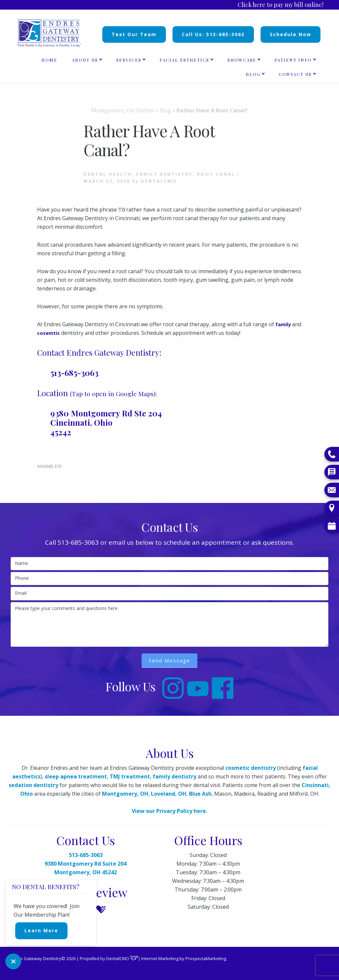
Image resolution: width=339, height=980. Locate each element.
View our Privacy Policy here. (169, 811)
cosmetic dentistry (251, 768)
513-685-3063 (74, 373)
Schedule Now (291, 34)
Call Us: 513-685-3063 (213, 34)
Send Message (169, 660)
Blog (165, 110)
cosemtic (60, 333)
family (284, 324)
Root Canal (216, 174)
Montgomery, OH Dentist (123, 110)
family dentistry (174, 776)
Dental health (108, 174)
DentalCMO (122, 958)
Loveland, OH (169, 794)
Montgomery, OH (125, 794)
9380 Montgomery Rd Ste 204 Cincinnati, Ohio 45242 (106, 423)
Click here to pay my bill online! (281, 5)
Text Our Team (134, 34)
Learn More (41, 930)
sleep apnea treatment (76, 776)
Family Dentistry (164, 174)
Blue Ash (200, 794)
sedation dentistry (33, 785)
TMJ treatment (130, 776)
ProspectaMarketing (206, 958)
